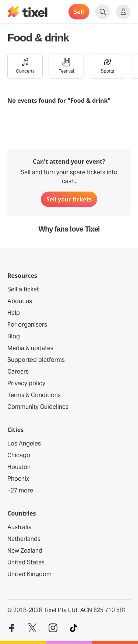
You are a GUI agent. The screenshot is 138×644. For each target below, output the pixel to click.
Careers (18, 372)
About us (20, 301)
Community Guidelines (38, 407)
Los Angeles (24, 443)
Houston (19, 467)
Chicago (19, 455)
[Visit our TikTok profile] (74, 628)
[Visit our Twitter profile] (32, 628)
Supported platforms (36, 360)
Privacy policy (26, 383)
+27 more (20, 490)
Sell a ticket (23, 289)
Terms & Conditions (34, 395)
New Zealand (25, 551)
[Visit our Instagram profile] (53, 628)
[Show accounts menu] (123, 12)
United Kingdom (29, 574)
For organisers (27, 325)
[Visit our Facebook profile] (12, 628)
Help (14, 313)
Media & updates (30, 348)
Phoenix (18, 479)
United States (26, 562)
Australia (20, 527)
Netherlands (24, 539)
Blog (14, 336)
